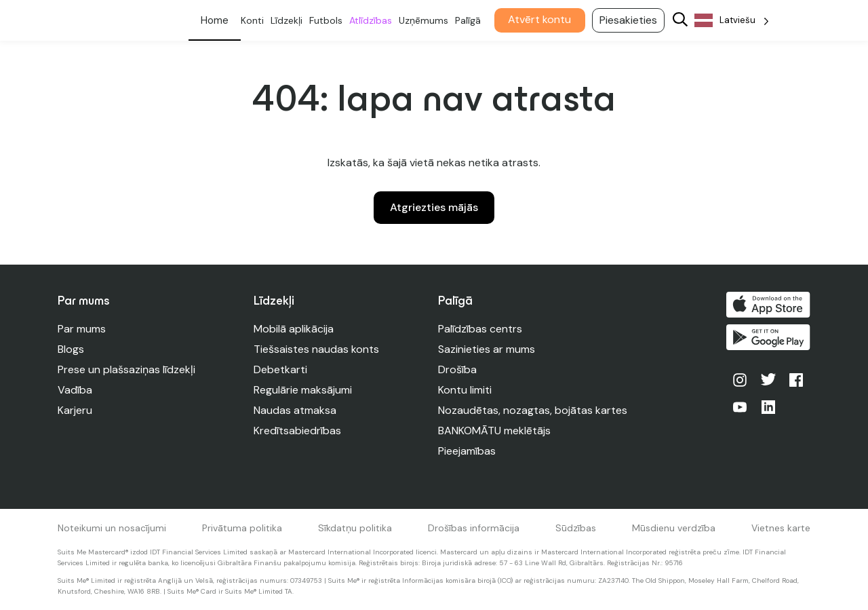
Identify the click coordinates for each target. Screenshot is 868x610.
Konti (253, 20)
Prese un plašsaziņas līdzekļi (126, 369)
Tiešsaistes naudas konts (316, 349)
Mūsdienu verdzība (674, 528)
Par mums (82, 329)
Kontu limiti (465, 390)
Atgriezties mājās (434, 207)
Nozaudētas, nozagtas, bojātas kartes (533, 410)
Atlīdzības (371, 20)
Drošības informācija (474, 528)
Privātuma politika (242, 528)
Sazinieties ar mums (487, 349)
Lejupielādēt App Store (768, 305)
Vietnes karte (781, 528)
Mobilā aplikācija (294, 329)
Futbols (327, 20)
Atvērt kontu (540, 19)
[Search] (681, 21)
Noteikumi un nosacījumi (112, 528)
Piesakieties (629, 20)
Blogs (71, 349)
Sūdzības (576, 528)
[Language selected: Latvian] (732, 21)
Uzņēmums (424, 20)
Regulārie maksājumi (303, 390)
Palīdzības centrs (480, 329)
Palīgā (469, 20)
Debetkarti (280, 369)
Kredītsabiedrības (297, 431)
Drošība (457, 369)
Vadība (75, 390)
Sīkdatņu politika (355, 528)
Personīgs (215, 20)
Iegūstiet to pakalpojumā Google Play (768, 337)
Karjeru (75, 410)
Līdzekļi (287, 20)
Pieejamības (467, 451)
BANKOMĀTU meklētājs (494, 431)
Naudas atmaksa (295, 410)
